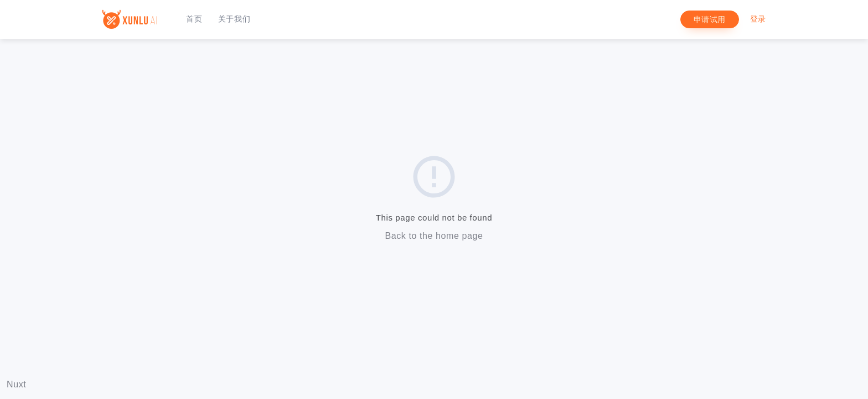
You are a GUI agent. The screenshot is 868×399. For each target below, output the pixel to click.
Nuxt (16, 384)
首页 (194, 19)
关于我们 (234, 19)
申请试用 (710, 20)
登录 (758, 19)
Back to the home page (434, 236)
